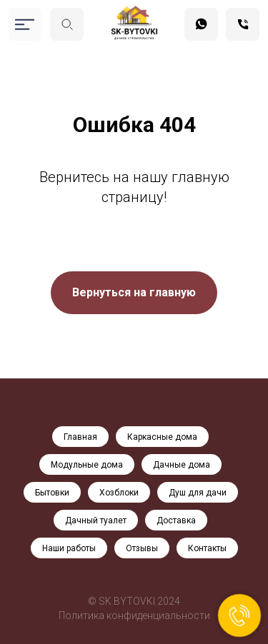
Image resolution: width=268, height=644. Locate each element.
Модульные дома (87, 465)
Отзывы (142, 548)
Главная (80, 437)
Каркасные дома (162, 437)
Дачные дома (182, 465)
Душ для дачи (198, 493)
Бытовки (52, 493)
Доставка (176, 520)
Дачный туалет (96, 520)
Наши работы (69, 548)
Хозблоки (119, 493)
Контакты (207, 548)
